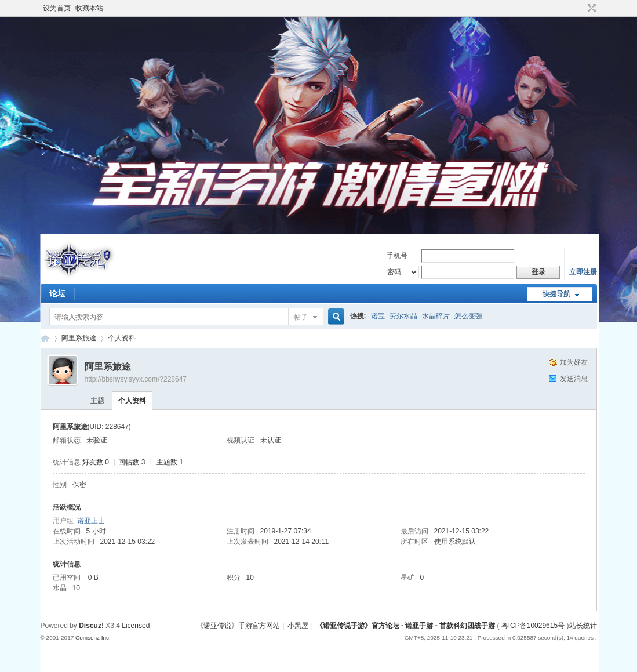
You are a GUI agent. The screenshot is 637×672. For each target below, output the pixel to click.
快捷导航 (556, 294)
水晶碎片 (436, 316)
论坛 (57, 293)
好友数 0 (96, 462)
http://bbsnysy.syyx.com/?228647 (136, 379)
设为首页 (57, 8)
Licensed (136, 626)
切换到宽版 (590, 8)
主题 (97, 401)
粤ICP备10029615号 (533, 626)
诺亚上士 (91, 521)
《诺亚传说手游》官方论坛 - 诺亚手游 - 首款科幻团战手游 (45, 338)
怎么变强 (468, 316)
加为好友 (574, 362)
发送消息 (574, 379)
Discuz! (91, 626)
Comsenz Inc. (93, 638)
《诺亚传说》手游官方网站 (238, 626)
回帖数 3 (132, 462)
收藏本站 (89, 8)
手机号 (397, 256)
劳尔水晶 (403, 316)
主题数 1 (170, 462)
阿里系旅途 (79, 338)
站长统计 (583, 626)
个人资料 (132, 401)
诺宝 (378, 316)
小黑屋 (298, 626)
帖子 (301, 317)
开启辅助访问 (581, 8)
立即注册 (583, 272)
